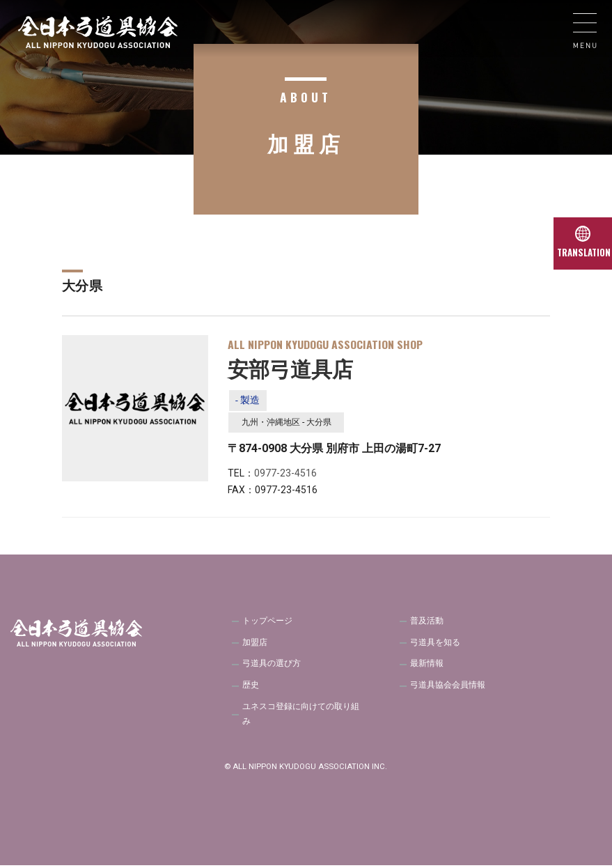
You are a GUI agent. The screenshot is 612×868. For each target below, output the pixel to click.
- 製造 (248, 401)
